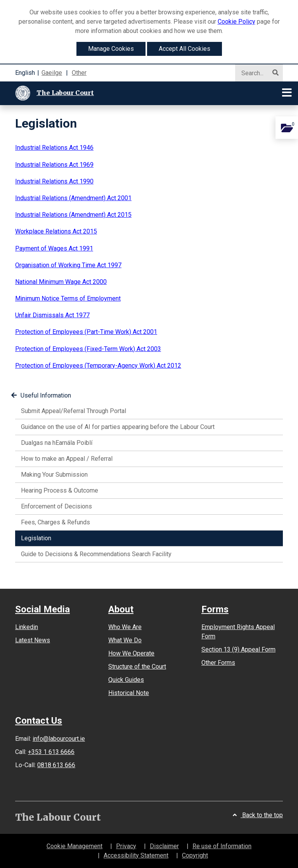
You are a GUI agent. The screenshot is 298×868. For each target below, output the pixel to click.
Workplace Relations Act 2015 (56, 231)
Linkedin (27, 627)
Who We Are (125, 627)
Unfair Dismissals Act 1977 (52, 315)
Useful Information (41, 395)
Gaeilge (52, 73)
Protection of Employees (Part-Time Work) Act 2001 (86, 332)
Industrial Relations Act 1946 (54, 148)
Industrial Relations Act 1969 (54, 165)
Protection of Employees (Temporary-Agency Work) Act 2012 (98, 366)
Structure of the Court (137, 667)
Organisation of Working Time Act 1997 (68, 265)
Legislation (47, 538)
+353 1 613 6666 (51, 752)
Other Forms (218, 663)
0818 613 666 (56, 765)
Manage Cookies (111, 49)
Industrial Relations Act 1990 (54, 181)
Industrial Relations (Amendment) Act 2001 (73, 198)
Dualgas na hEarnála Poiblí (57, 443)
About (121, 610)
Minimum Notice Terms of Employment (68, 298)
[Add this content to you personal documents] (287, 128)
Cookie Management (74, 846)
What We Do (125, 640)
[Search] (256, 73)
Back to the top (258, 815)
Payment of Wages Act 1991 (54, 248)
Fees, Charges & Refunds (55, 522)
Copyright (195, 855)
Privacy (126, 846)
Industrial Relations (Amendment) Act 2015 (73, 215)
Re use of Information (222, 846)
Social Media (42, 610)
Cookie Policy (236, 22)
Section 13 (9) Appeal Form (238, 649)
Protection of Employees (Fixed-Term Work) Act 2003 (88, 349)
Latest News (33, 640)
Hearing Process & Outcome (60, 490)
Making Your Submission (54, 475)
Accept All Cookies (185, 49)
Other (79, 73)
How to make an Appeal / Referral (67, 459)
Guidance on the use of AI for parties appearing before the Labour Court (118, 427)
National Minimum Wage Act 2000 (61, 282)
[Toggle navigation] (287, 93)
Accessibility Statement (136, 855)
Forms (215, 610)
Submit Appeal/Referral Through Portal (74, 411)
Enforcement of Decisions (56, 506)
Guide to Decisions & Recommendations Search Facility (96, 554)
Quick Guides (126, 680)
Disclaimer (164, 846)
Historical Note (129, 693)
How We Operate (131, 653)
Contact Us (39, 721)
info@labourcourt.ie (59, 739)
